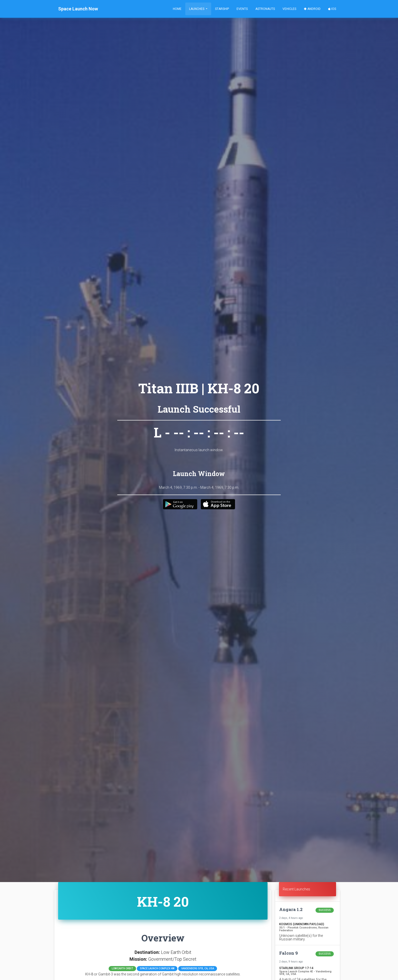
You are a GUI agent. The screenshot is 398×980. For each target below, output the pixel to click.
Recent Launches (296, 889)
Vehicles (289, 9)
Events (242, 9)
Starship (222, 9)
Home (177, 9)
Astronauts (265, 9)
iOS (332, 9)
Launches (197, 9)
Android (312, 9)
